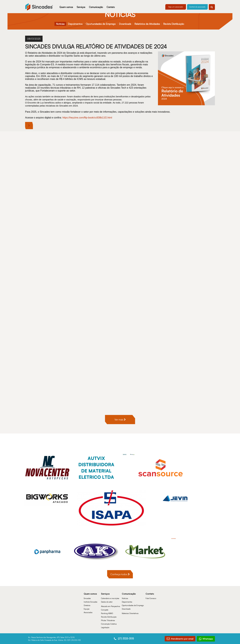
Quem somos (66, 7)
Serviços (81, 7)
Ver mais (120, 410)
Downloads (125, 24)
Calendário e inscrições (110, 589)
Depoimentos (75, 24)
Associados (88, 603)
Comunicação (96, 7)
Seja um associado (176, 7)
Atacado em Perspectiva (111, 597)
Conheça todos (120, 565)
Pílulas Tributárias (108, 611)
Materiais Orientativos (130, 604)
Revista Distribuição (174, 24)
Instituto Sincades (91, 592)
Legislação (105, 618)
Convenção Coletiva (109, 614)
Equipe (87, 599)
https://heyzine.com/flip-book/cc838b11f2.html (88, 118)
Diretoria (87, 596)
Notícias (60, 24)
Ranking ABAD (107, 604)
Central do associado (197, 7)
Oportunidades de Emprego (101, 24)
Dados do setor (107, 592)
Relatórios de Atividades (147, 24)
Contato (111, 7)
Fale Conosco (151, 589)
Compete (105, 600)
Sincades (87, 589)
